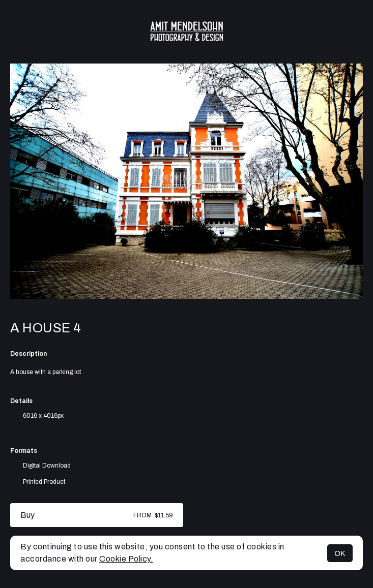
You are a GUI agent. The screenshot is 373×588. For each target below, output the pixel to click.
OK (340, 553)
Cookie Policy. (126, 559)
